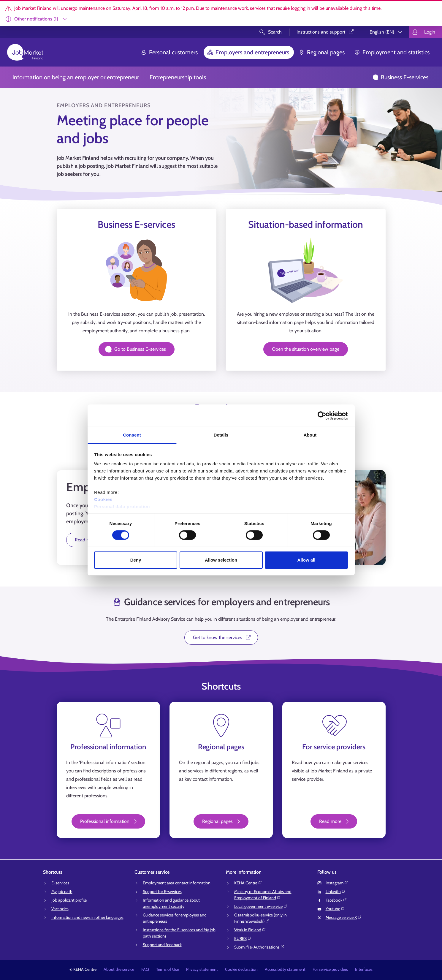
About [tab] (310, 435)
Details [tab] (221, 435)
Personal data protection (122, 506)
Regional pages (322, 52)
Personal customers (169, 52)
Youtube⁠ (335, 909)
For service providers (330, 969)
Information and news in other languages (87, 917)
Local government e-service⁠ (261, 906)
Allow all (306, 560)
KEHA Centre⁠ (248, 883)
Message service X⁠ (344, 917)
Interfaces (364, 969)
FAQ (145, 969)
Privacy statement (202, 969)
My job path (62, 892)
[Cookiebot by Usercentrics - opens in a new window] (322, 415)
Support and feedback (162, 945)
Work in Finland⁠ (250, 930)
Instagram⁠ (337, 883)
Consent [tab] (132, 435)
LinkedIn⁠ (336, 892)
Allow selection (221, 560)
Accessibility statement (285, 969)
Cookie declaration (241, 969)
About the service (119, 969)
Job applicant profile (69, 900)
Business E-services (400, 77)
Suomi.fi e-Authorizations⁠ (259, 947)
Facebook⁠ (336, 900)
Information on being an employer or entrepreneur (76, 77)
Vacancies (60, 909)
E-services (60, 883)
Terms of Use (168, 969)
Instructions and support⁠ (326, 32)
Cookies (103, 499)
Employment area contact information (177, 883)
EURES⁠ (243, 938)
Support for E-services (162, 892)
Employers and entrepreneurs (248, 52)
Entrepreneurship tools (178, 77)
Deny (136, 560)
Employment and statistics (392, 52)
